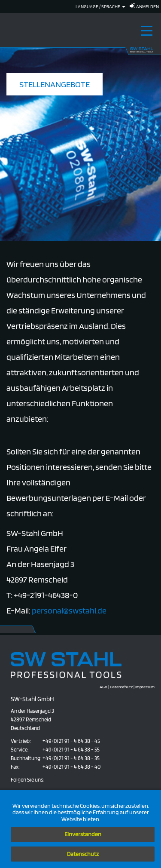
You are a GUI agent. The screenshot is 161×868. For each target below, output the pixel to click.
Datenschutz (83, 854)
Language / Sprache (100, 6)
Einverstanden (83, 834)
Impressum (145, 687)
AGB (103, 687)
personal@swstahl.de (69, 610)
